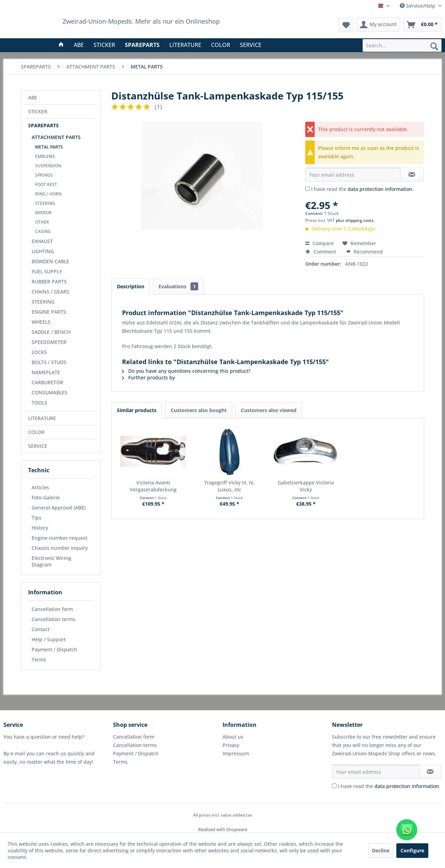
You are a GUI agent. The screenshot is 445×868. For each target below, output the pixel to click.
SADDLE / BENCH (51, 332)
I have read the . (362, 189)
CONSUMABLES (50, 392)
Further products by (148, 377)
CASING (43, 231)
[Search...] (402, 45)
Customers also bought (199, 410)
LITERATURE (42, 418)
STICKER (38, 111)
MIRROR (43, 213)
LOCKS (39, 352)
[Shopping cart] (422, 25)
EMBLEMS (45, 156)
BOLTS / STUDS (49, 362)
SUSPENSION (48, 166)
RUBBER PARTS (49, 282)
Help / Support (49, 639)
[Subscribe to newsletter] (430, 772)
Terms (39, 660)
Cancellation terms (54, 619)
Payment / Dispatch (54, 649)
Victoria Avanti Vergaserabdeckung (153, 486)
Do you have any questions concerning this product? (186, 371)
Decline (381, 850)
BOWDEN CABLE (50, 261)
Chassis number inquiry (60, 548)
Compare (319, 243)
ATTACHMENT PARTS (56, 137)
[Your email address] (376, 772)
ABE (33, 98)
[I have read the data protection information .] (308, 189)
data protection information (380, 189)
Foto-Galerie (46, 497)
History (40, 528)
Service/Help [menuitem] (418, 6)
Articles (40, 487)
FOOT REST (46, 184)
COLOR (36, 432)
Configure (412, 850)
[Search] (434, 46)
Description (131, 286)
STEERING (45, 203)
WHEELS (41, 322)
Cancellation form (52, 609)
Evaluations (178, 286)
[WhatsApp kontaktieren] (407, 830)
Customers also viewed (269, 410)
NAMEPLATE (46, 372)
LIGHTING (43, 251)
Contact (41, 629)
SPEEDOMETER (49, 342)
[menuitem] (402, 45)
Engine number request (59, 538)
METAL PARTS (49, 147)
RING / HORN (48, 194)
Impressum (236, 753)
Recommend (365, 252)
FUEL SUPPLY (47, 271)
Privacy (231, 745)
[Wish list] (346, 25)
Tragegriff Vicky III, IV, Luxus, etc (229, 486)
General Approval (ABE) (59, 508)
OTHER (42, 222)
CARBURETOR (47, 382)
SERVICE (38, 446)
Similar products (137, 410)
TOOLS (39, 403)
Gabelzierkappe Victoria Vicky (306, 486)
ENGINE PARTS (49, 312)
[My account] (378, 25)
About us (233, 737)
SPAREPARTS (43, 125)
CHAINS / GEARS (50, 292)
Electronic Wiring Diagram (51, 561)
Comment (321, 252)
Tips (37, 518)
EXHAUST (42, 241)
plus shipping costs (355, 220)
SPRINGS (44, 175)
